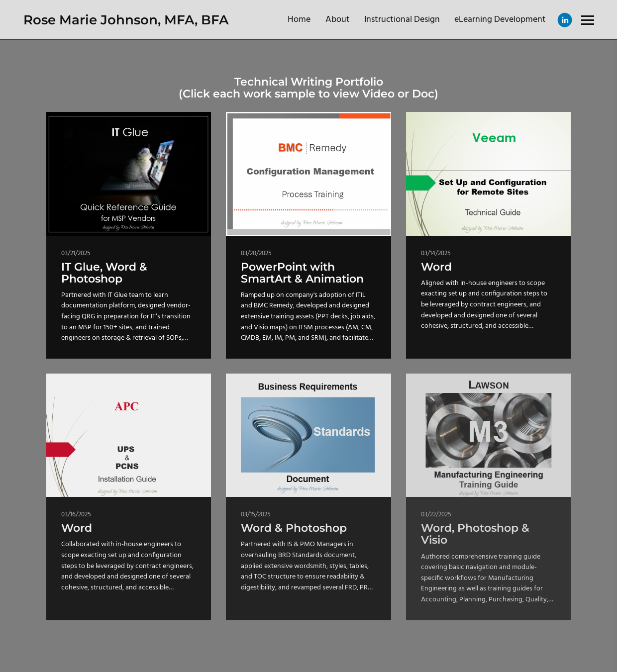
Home (299, 20)
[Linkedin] (565, 20)
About (338, 20)
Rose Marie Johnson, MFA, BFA (126, 20)
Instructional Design (402, 20)
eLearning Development (500, 20)
